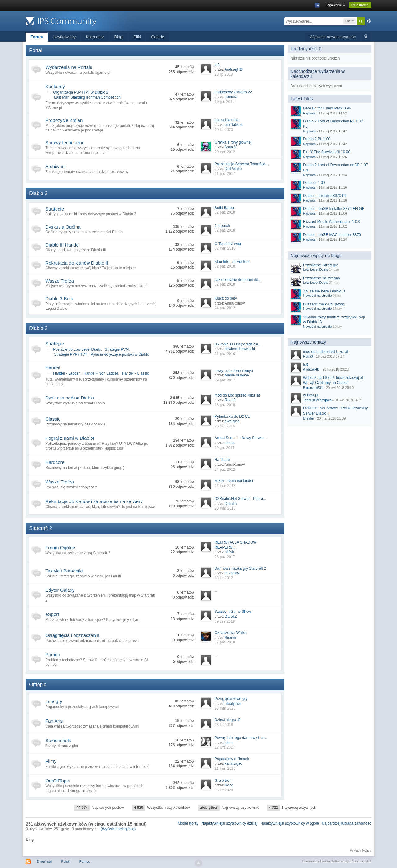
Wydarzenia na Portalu (69, 67)
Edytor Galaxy (60, 590)
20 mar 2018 (225, 508)
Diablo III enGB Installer (334, 209)
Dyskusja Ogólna (63, 227)
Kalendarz (95, 37)
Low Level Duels (316, 269)
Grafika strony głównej (233, 142)
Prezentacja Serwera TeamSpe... (242, 164)
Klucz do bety (226, 298)
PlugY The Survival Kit (327, 152)
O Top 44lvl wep (228, 244)
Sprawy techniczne (65, 142)
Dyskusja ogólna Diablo (70, 398)
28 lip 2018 (224, 74)
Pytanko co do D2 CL (232, 416)
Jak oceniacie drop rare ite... (238, 280)
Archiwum (56, 166)
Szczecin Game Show (233, 612)
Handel (53, 367)
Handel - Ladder (66, 373)
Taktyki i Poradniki (64, 571)
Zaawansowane (369, 21)
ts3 (217, 65)
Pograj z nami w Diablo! (70, 438)
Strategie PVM (117, 349)
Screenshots (58, 740)
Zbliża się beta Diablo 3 (324, 291)
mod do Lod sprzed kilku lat (237, 395)
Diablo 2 (38, 328)
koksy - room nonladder (234, 481)
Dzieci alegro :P (228, 720)
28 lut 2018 (224, 725)
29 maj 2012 (225, 152)
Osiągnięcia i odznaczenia (72, 635)
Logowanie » (335, 5)
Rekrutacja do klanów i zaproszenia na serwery (94, 501)
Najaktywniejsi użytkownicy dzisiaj (229, 823)
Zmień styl (44, 861)
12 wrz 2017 (225, 747)
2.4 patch (222, 226)
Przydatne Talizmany (322, 278)
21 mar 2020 (225, 768)
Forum (37, 37)
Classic (53, 419)
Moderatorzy (188, 823)
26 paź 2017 (225, 557)
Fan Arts (54, 721)
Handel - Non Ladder (101, 373)
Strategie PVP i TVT (70, 354)
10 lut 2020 (224, 130)
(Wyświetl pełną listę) (118, 829)
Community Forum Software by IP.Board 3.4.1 (337, 861)
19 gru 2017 (225, 448)
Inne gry (54, 701)
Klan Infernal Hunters (232, 262)
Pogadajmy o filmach (232, 759)
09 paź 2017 (225, 380)
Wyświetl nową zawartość (333, 37)
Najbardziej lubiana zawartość (346, 823)
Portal (36, 50)
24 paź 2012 (225, 308)
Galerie (158, 37)
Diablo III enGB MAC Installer (332, 235)
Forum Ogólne (60, 548)
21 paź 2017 (225, 174)
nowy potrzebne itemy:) (234, 371)
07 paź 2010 (225, 642)
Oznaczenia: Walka (231, 633)
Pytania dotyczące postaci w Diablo (120, 354)
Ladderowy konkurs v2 (233, 92)
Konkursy (55, 86)
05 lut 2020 (224, 790)
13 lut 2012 (224, 578)
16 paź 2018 (225, 405)
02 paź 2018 (225, 212)
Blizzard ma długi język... (325, 304)
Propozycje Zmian (64, 120)
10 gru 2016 (225, 102)
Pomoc (53, 654)
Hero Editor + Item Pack (327, 108)
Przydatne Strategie (321, 265)
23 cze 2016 (225, 426)
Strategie (55, 209)
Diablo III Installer (325, 196)
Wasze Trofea (60, 281)
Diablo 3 (38, 193)
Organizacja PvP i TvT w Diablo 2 (81, 92)
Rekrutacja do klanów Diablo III (77, 263)
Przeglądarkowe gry (231, 699)
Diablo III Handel (62, 245)
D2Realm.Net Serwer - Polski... (240, 499)
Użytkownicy (65, 37)
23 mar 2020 (225, 708)
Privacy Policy (360, 850)
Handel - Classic (135, 373)
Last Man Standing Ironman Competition (87, 97)
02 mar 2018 (225, 248)
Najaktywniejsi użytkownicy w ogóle (290, 823)
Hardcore (55, 462)
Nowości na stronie (317, 296)
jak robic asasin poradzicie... (238, 344)
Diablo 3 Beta (59, 298)
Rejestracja (360, 5)
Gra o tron (223, 781)
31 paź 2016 (225, 354)
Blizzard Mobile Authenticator (332, 222)
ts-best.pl (311, 395)
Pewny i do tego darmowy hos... (241, 738)
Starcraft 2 (41, 528)
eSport (52, 614)
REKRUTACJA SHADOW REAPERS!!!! (236, 545)
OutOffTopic (58, 781)
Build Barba (224, 208)
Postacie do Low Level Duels (77, 349)
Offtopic (38, 685)
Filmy (51, 761)
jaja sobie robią (227, 120)
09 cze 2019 (225, 621)
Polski (66, 861)
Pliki (137, 37)
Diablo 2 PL (317, 139)
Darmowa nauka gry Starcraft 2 (240, 568)
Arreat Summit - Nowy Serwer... (241, 438)
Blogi (119, 37)
